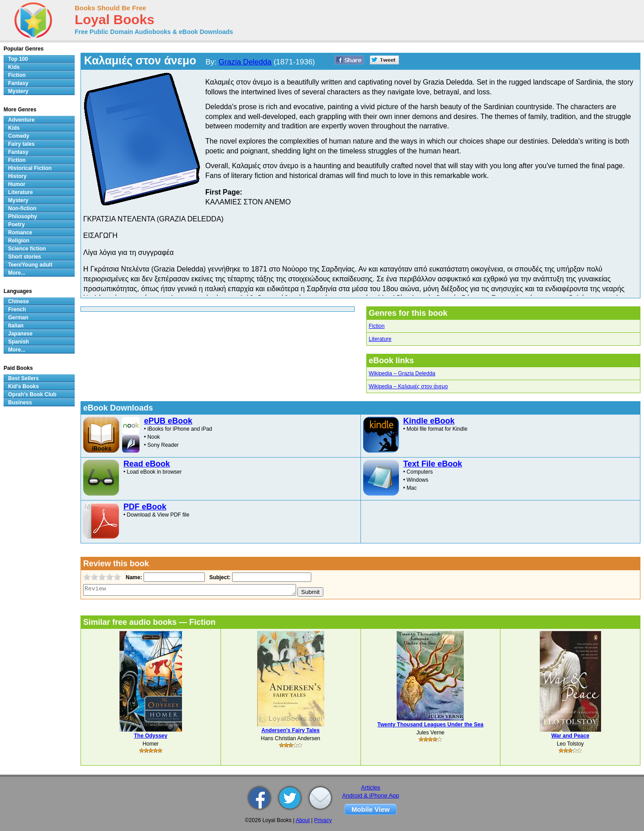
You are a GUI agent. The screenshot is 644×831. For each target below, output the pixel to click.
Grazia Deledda (245, 62)
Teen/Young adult (30, 265)
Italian (16, 326)
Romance (20, 233)
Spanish (19, 342)
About (303, 820)
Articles (371, 787)
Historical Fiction (30, 168)
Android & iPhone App (371, 795)
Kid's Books (23, 386)
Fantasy (18, 83)
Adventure (21, 120)
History (17, 176)
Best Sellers (23, 378)
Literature (380, 339)
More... (17, 273)
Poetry (16, 225)
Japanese (20, 334)
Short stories (25, 257)
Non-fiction (22, 208)
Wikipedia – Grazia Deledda (402, 373)
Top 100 (18, 59)
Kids (14, 67)
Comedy (19, 136)
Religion (19, 241)
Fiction (377, 326)
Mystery (18, 91)
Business (20, 403)
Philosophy (23, 216)
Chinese (19, 301)
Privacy (323, 820)
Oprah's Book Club (32, 394)
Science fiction (27, 249)
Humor (17, 184)
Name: (133, 577)
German (18, 318)
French (17, 310)
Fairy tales (21, 144)
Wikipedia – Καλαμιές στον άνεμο (409, 386)
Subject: (219, 577)
